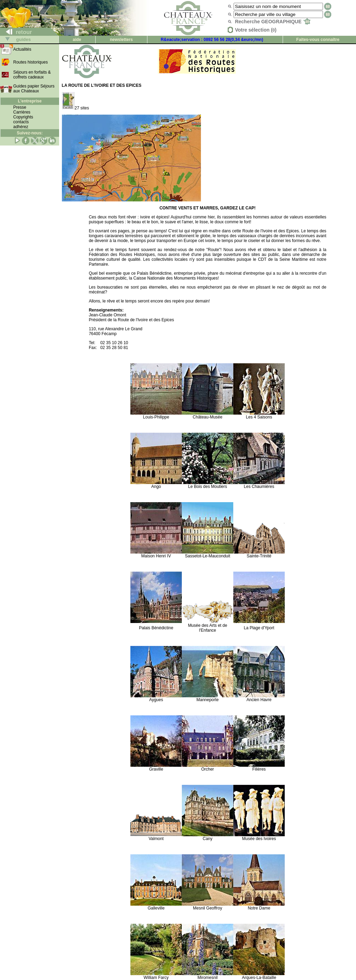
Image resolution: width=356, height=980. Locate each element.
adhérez (21, 127)
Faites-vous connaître (318, 40)
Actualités (22, 49)
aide (77, 40)
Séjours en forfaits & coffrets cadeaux (32, 75)
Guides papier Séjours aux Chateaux (34, 89)
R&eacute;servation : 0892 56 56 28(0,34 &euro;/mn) (212, 40)
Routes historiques (30, 62)
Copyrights (23, 117)
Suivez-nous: (30, 133)
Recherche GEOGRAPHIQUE (273, 22)
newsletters (121, 40)
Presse (20, 107)
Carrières (22, 112)
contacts (21, 122)
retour (16, 32)
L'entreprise (30, 101)
